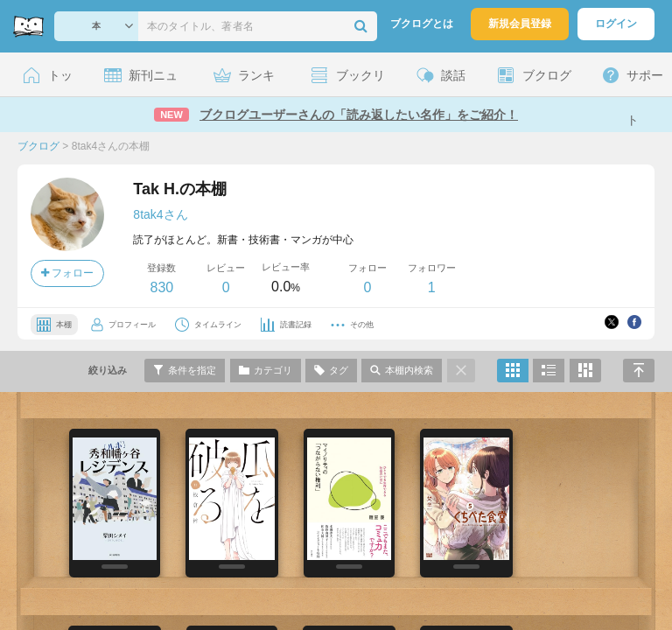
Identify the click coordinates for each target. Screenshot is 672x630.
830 (161, 287)
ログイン (616, 24)
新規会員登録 (520, 24)
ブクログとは (422, 24)
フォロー (67, 273)
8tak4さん (160, 214)
